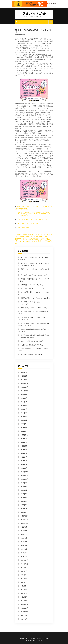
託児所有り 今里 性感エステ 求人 (32, 345)
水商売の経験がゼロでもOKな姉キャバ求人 (35, 298)
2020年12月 (24, 604)
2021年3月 (24, 593)
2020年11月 (24, 608)
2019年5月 (24, 619)
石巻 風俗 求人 (23, 228)
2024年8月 (24, 442)
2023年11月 (24, 475)
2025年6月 (24, 405)
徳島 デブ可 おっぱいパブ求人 (32, 341)
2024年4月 (24, 457)
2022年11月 (24, 520)
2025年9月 (24, 394)
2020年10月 (24, 612)
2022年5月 (24, 542)
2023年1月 (24, 512)
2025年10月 (24, 391)
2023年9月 (24, 483)
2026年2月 (24, 376)
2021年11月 (24, 564)
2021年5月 (24, 586)
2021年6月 (24, 582)
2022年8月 (24, 531)
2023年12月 (24, 472)
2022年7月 (24, 534)
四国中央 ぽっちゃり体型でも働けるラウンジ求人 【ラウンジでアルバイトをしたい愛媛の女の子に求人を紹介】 (34, 241)
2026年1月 (24, 380)
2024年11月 (24, 431)
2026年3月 (24, 372)
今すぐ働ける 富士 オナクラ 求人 (32, 285)
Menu (18, 22)
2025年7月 (24, 402)
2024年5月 (24, 453)
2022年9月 (24, 527)
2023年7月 (24, 490)
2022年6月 (24, 538)
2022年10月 (24, 523)
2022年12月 (24, 516)
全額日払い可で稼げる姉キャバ (31, 354)
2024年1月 (24, 468)
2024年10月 (24, 435)
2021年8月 (24, 575)
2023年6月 (24, 494)
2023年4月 (24, 501)
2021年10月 (24, 568)
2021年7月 (24, 579)
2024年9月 (24, 439)
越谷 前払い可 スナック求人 (28, 223)
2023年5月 (24, 498)
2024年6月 (24, 450)
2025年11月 (24, 387)
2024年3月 (24, 461)
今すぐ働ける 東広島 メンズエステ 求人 (34, 275)
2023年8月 (24, 487)
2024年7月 (24, 446)
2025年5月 (24, 409)
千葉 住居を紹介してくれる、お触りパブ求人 (33, 219)
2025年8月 (24, 398)
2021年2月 (24, 597)
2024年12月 (24, 428)
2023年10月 (24, 479)
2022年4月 (24, 545)
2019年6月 (24, 615)
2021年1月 (24, 601)
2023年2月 (24, 509)
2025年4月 (24, 413)
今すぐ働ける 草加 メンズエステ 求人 (33, 288)
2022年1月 (24, 556)
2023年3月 (24, 505)
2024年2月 (24, 464)
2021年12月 (24, 560)
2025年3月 (24, 417)
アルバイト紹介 (34, 14)
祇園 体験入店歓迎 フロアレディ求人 (34, 308)
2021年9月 (24, 571)
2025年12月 (24, 383)
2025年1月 (24, 424)
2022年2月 (24, 553)
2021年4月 (24, 590)
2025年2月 (24, 420)
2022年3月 (24, 549)
